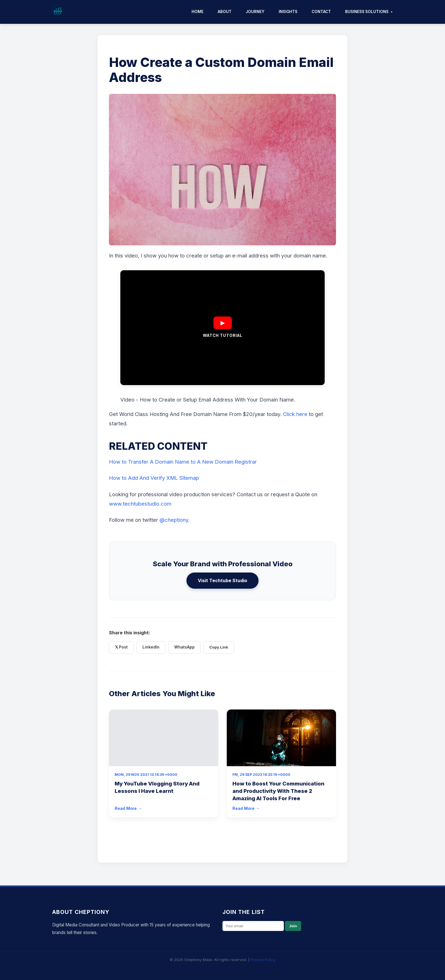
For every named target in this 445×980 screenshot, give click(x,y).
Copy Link (219, 647)
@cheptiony (174, 520)
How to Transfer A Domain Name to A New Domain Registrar (183, 462)
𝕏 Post (121, 647)
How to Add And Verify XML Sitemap (154, 478)
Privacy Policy (263, 960)
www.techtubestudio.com (140, 504)
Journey (255, 12)
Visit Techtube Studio (222, 580)
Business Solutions (367, 12)
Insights (288, 12)
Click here (295, 414)
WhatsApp (184, 647)
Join (293, 926)
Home (198, 12)
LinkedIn (151, 647)
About (225, 12)
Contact (321, 12)
